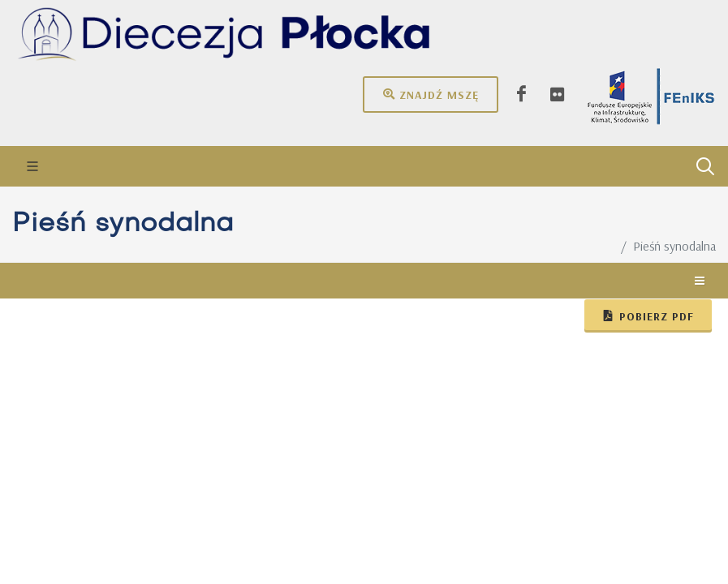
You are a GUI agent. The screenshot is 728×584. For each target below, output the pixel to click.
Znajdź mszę (431, 94)
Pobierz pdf (648, 316)
